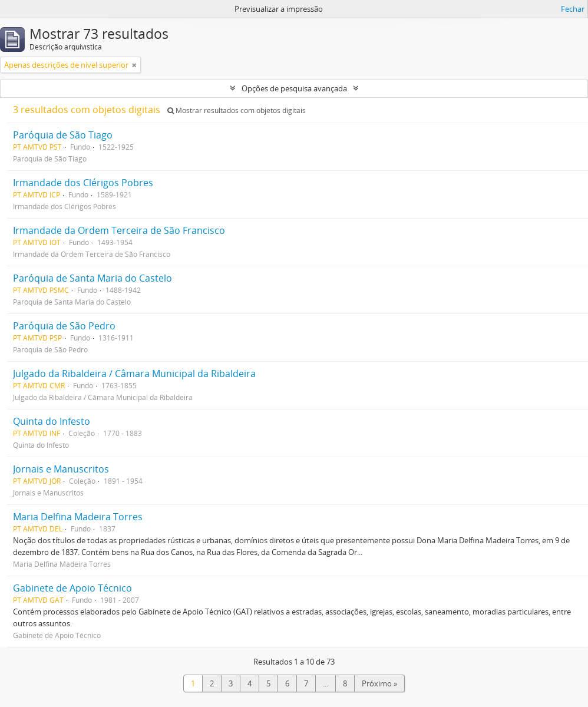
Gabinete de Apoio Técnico (72, 588)
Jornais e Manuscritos (61, 469)
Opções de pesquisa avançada (294, 88)
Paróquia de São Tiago (63, 135)
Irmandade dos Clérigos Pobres (83, 183)
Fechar (573, 9)
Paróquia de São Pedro (64, 326)
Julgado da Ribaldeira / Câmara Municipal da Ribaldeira (134, 374)
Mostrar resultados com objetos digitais (237, 110)
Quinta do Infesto (52, 421)
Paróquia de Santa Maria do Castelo (93, 278)
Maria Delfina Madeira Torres (78, 517)
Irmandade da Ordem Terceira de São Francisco (119, 230)
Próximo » (379, 683)
